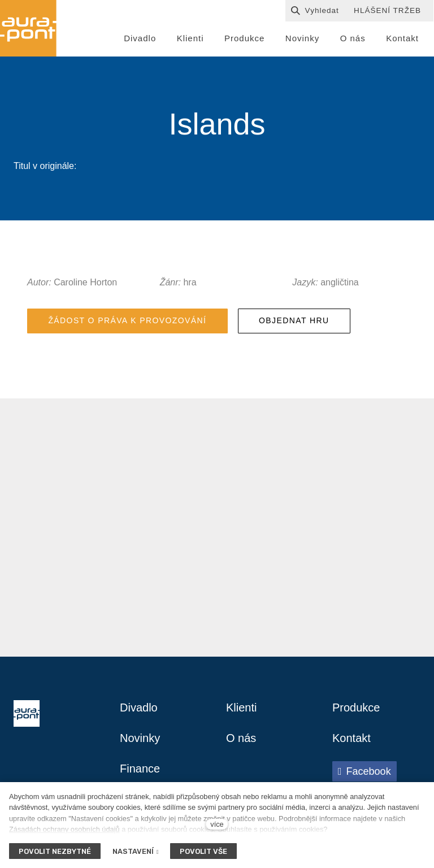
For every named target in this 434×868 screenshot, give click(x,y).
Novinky (140, 738)
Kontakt (351, 738)
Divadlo (139, 708)
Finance (140, 769)
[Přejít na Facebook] (364, 771)
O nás (241, 738)
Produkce (356, 708)
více (217, 824)
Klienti (241, 708)
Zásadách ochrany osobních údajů (64, 829)
